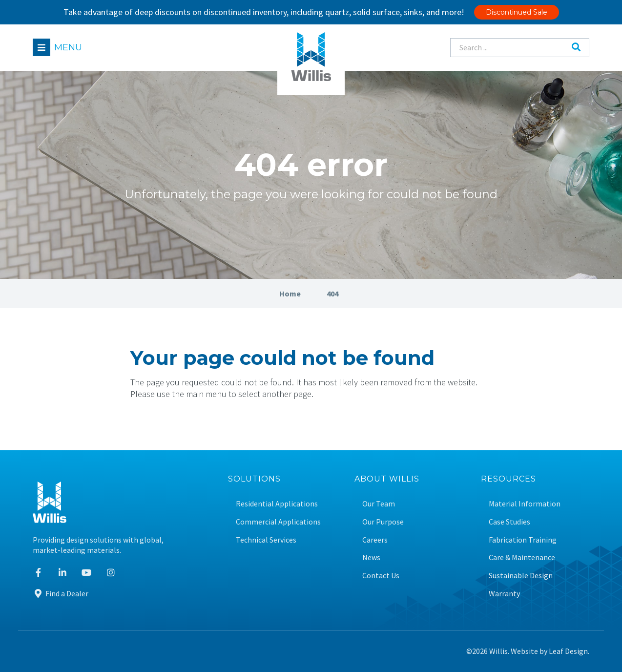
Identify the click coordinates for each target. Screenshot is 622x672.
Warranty (504, 594)
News (371, 557)
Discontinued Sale (517, 12)
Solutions (254, 479)
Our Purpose (383, 522)
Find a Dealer (61, 593)
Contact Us (381, 576)
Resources (508, 479)
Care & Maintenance (522, 557)
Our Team (379, 504)
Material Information (525, 504)
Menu (68, 47)
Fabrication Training (523, 540)
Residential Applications (277, 504)
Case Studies (509, 522)
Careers (375, 540)
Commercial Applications (278, 522)
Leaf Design (568, 651)
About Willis (387, 479)
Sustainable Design (521, 576)
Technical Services (266, 540)
